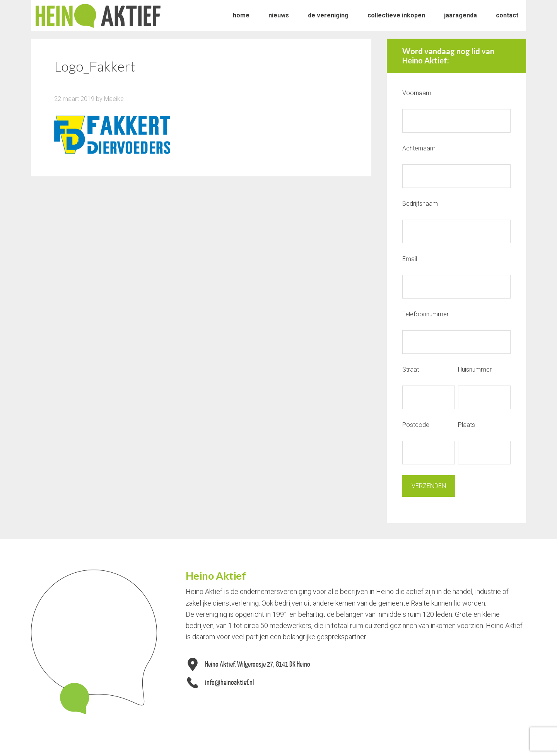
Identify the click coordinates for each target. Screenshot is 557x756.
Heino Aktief (98, 15)
